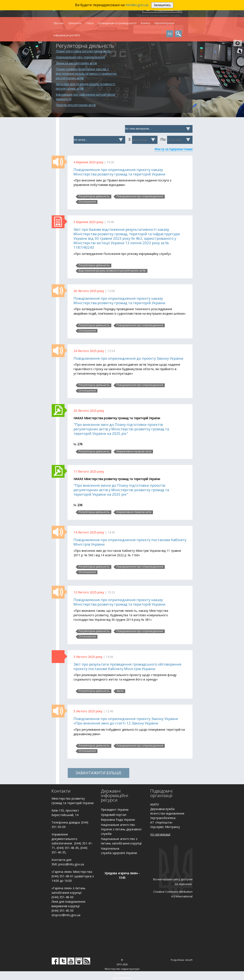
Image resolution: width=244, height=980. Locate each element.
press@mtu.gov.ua (71, 864)
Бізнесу (146, 23)
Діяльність (75, 23)
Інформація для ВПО (67, 35)
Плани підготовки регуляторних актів (83, 51)
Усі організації (160, 834)
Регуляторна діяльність (94, 196)
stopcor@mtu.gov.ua (66, 915)
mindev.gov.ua (137, 5)
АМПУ (155, 804)
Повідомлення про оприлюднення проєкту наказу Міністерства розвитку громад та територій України (119, 172)
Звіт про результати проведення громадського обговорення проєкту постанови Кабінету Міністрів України (127, 666)
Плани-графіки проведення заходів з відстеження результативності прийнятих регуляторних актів (86, 74)
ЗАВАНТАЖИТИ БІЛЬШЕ (98, 773)
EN (170, 34)
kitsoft (189, 960)
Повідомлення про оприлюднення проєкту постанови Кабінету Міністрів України (130, 542)
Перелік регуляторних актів (76, 105)
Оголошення (87, 202)
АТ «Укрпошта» (161, 822)
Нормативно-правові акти (134, 451)
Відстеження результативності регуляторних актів (112, 271)
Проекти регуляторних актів (76, 63)
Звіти (120, 691)
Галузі (90, 23)
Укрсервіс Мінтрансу (165, 827)
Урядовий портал (114, 815)
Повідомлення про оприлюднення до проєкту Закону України (128, 358)
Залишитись (162, 5)
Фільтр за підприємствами (173, 149)
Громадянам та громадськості (117, 23)
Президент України (115, 810)
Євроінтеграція (164, 23)
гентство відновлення (168, 813)
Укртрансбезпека (163, 818)
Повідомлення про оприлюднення (80, 57)
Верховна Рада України (118, 820)
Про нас (59, 23)
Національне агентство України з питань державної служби (121, 829)
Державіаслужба (162, 809)
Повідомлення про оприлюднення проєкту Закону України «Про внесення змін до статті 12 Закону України (126, 721)
